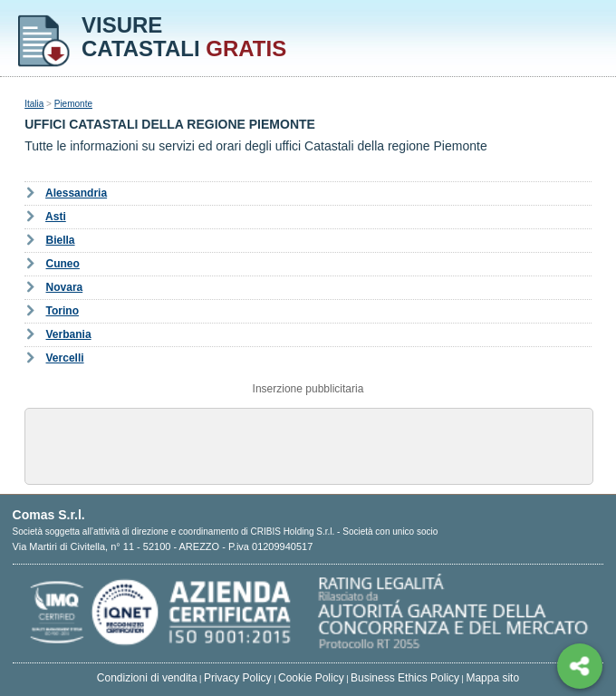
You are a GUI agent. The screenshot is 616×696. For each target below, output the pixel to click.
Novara (65, 287)
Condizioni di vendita (147, 678)
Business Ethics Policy (405, 678)
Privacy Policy (238, 678)
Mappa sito (492, 678)
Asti (56, 217)
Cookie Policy (311, 678)
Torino (63, 311)
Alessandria (76, 193)
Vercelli (65, 358)
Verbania (69, 334)
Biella (61, 240)
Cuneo (63, 264)
